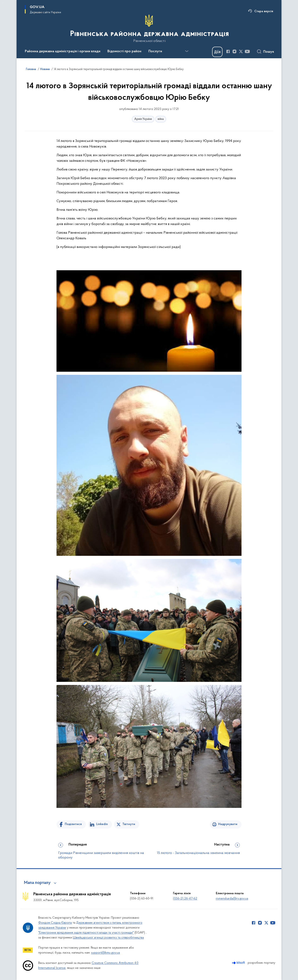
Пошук (269, 52)
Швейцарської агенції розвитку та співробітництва (108, 938)
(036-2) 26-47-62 (185, 899)
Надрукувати (228, 824)
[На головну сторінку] (149, 29)
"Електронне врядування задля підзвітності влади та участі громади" (86, 933)
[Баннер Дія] (217, 52)
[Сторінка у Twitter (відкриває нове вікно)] (241, 51)
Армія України (143, 119)
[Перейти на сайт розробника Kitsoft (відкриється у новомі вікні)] (239, 963)
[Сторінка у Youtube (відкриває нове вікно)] (247, 51)
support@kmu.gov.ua (105, 953)
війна (161, 119)
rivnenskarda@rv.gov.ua (232, 899)
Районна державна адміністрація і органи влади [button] (63, 51)
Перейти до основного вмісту (3, 3)
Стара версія (264, 11)
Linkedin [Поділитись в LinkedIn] (102, 824)
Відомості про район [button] (124, 51)
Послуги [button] (155, 51)
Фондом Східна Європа (55, 923)
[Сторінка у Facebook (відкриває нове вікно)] (228, 51)
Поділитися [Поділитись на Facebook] (73, 824)
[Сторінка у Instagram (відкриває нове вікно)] (234, 51)
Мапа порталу (37, 883)
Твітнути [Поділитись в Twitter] (129, 824)
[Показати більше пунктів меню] (187, 51)
